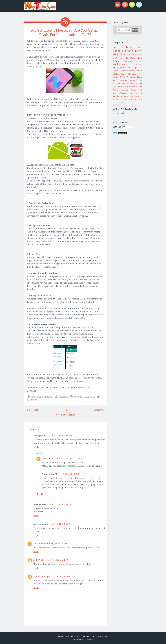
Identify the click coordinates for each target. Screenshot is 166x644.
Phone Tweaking (120, 90)
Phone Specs (134, 51)
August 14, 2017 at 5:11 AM (57, 576)
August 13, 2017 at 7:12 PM (57, 560)
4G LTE (136, 80)
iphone (134, 74)
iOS (129, 74)
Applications (119, 64)
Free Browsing (135, 55)
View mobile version (65, 415)
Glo (141, 67)
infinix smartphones (123, 71)
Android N (79, 397)
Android (128, 61)
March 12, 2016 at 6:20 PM (59, 524)
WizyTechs (64, 397)
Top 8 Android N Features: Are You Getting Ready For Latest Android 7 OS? (65, 32)
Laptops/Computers (121, 93)
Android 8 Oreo (122, 103)
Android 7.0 (137, 90)
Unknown (38, 543)
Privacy (90, 639)
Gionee (123, 74)
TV (134, 83)
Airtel (139, 61)
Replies (40, 453)
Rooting (139, 83)
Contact (99, 637)
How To (124, 58)
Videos (116, 74)
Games (139, 71)
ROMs (140, 96)
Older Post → (100, 410)
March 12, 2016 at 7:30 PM (68, 474)
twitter (125, 87)
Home (66, 410)
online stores (118, 80)
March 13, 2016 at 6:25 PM (57, 543)
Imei (141, 87)
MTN (115, 58)
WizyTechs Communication (83, 637)
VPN (120, 87)
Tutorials (131, 77)
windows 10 (137, 93)
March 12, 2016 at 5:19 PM (59, 504)
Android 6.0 (133, 87)
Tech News (90, 397)
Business (128, 80)
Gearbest (116, 99)
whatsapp (117, 67)
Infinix (123, 77)
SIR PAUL (38, 560)
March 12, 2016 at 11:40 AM (70, 458)
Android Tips (132, 96)
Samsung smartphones (128, 99)
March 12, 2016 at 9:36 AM (59, 435)
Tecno (116, 61)
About (107, 637)
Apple (115, 87)
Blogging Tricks (119, 96)
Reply (36, 447)
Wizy (83, 639)
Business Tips (130, 67)
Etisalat (138, 64)
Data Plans (136, 58)
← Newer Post (31, 410)
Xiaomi (139, 77)
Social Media (127, 83)
